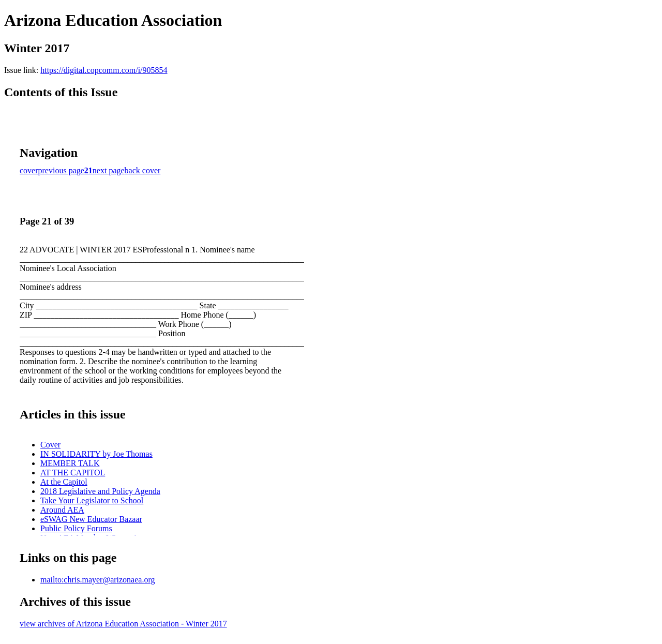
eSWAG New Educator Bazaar (91, 519)
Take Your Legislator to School (92, 500)
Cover (50, 445)
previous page (61, 170)
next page (109, 170)
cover (29, 170)
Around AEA (62, 510)
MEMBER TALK (70, 463)
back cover (143, 170)
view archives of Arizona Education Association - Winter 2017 (123, 624)
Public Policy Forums (76, 528)
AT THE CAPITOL (73, 473)
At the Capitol (64, 482)
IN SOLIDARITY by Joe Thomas (96, 454)
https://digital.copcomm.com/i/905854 (104, 70)
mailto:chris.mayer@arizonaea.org (97, 580)
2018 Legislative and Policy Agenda (100, 491)
